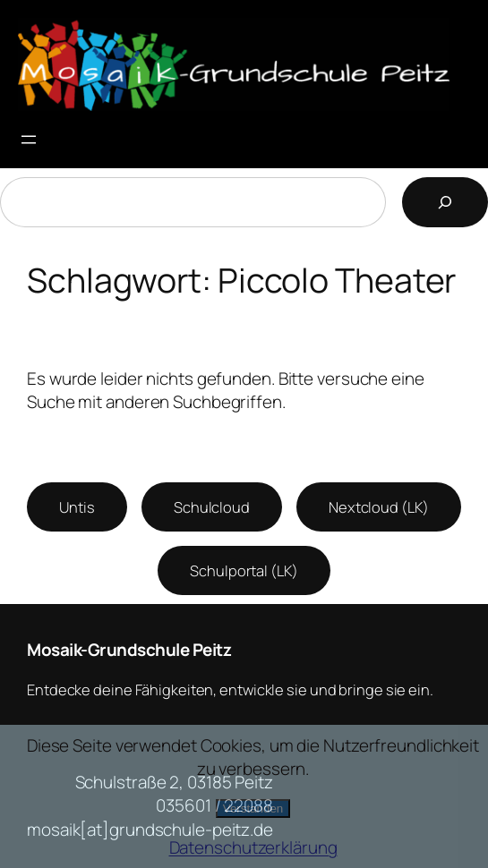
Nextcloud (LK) (379, 507)
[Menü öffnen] (29, 140)
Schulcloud (212, 507)
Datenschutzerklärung (253, 847)
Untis (77, 507)
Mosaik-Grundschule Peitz (129, 650)
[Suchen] (445, 202)
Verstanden (253, 808)
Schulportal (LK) (244, 570)
